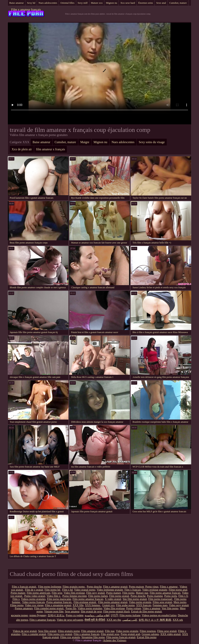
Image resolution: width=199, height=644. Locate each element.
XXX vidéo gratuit (171, 634)
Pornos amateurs (24, 608)
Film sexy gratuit (96, 593)
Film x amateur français (26, 10)
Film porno (128, 593)
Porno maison (136, 587)
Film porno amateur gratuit (113, 602)
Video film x (54, 596)
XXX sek (178, 620)
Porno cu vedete (75, 615)
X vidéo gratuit (113, 599)
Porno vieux (152, 587)
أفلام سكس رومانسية (97, 615)
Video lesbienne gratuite (110, 590)
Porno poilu (171, 596)
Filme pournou (148, 631)
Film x (16, 599)
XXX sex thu (114, 620)
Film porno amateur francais (88, 599)
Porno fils (71, 608)
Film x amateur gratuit (115, 587)
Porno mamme (155, 596)
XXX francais (144, 605)
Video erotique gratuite (155, 590)
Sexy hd (31, 3)
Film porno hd (53, 590)
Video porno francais (34, 602)
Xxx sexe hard (128, 3)
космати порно (20, 615)
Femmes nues (160, 605)
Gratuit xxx (108, 605)
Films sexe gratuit (162, 602)
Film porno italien (98, 596)
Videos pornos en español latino (159, 615)
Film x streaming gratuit (58, 605)
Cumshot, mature (178, 3)
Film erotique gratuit (85, 602)
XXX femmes (93, 605)
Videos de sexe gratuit (25, 631)
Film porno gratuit (119, 596)
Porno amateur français (59, 602)
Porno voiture (134, 608)
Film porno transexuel (161, 599)
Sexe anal (161, 3)
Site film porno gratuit (135, 599)
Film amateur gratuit (92, 631)
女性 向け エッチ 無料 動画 (155, 620)
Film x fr (183, 596)
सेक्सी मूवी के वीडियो (95, 620)
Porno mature (18, 593)
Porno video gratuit (35, 596)
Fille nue (110, 631)
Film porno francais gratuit (121, 637)
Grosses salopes (150, 634)
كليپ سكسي (130, 620)
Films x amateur (169, 587)
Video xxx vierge (34, 605)
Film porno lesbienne (50, 587)
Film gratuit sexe (110, 634)
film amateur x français (51, 149)
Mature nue (142, 593)
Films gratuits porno (74, 587)
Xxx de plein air (22, 149)
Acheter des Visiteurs (115, 640)
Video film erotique (74, 593)
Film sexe (57, 593)
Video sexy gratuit (179, 605)
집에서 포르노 (56, 615)
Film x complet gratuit (34, 634)
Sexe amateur (72, 612)
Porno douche (94, 587)
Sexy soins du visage (152, 142)
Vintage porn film (54, 612)
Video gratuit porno (85, 590)
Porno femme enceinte (75, 596)
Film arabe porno (125, 605)
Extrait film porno (147, 637)
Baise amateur (17, 3)
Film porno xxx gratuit (60, 634)
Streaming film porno (93, 637)
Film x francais (133, 590)
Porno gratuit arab (130, 634)
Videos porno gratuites (33, 599)
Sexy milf (83, 3)
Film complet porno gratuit (49, 608)
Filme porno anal (178, 590)
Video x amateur (151, 608)
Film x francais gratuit (24, 587)
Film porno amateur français (165, 593)
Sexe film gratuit (47, 631)
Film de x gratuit (34, 590)
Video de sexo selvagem (70, 620)
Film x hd (67, 590)
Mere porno (180, 602)
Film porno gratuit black (116, 612)
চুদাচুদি (114, 615)
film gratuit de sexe (91, 612)
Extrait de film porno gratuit (147, 612)
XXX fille (78, 605)
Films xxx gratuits (70, 637)
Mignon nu (111, 3)
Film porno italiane (130, 615)
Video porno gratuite (140, 602)
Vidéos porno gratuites (90, 608)
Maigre (85, 142)
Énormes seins (146, 3)
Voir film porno (170, 608)
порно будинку (38, 615)
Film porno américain (38, 593)
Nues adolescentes (48, 3)
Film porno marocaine (59, 599)
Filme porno (17, 605)
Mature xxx (97, 3)
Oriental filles (67, 3)
